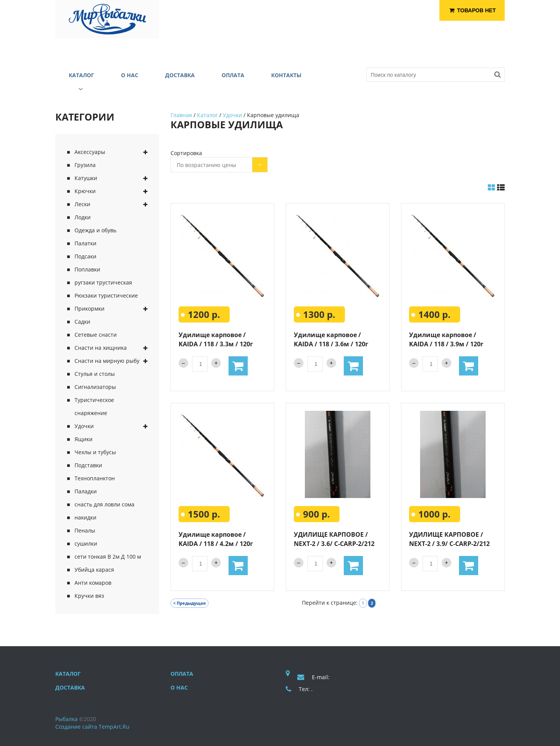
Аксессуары (90, 152)
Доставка (70, 687)
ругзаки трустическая (103, 282)
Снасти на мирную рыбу (107, 361)
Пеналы (85, 530)
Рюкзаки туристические (106, 295)
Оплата (182, 674)
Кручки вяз (89, 596)
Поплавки (87, 269)
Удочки (84, 426)
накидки (85, 517)
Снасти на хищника (101, 348)
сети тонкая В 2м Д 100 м (108, 557)
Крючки (85, 191)
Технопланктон (95, 478)
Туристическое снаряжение (94, 406)
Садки (82, 322)
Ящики (84, 439)
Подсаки (85, 256)
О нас (179, 687)
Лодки (83, 217)
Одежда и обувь (95, 230)
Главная (181, 115)
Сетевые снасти (96, 335)
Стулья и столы (95, 374)
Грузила (85, 165)
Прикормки (89, 308)
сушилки (86, 543)
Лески (82, 204)
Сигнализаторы (95, 387)
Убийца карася (94, 570)
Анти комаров (93, 583)
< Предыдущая (190, 603)
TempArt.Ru (114, 727)
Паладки (86, 491)
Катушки (86, 178)
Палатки (85, 243)
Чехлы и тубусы (95, 452)
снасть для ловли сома (104, 504)
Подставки (88, 465)
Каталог (207, 115)
